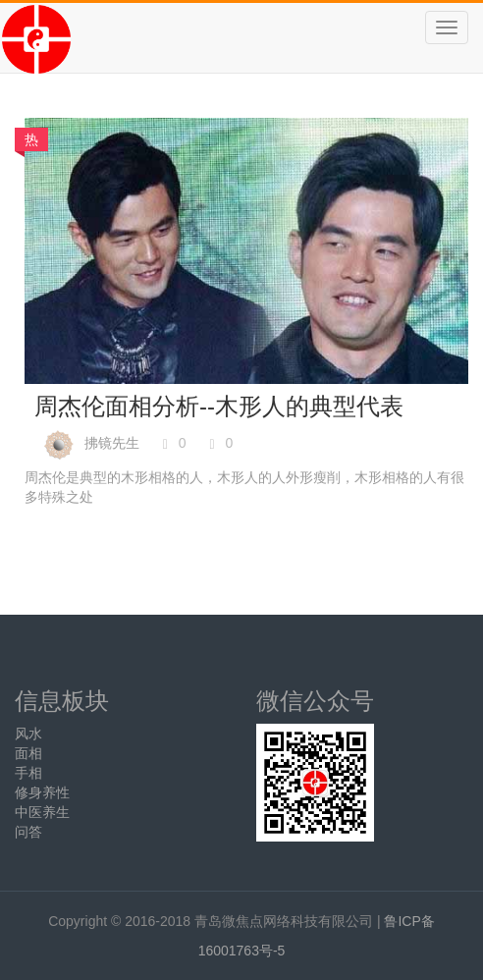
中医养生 (42, 812)
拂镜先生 (112, 443)
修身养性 (42, 792)
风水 (28, 734)
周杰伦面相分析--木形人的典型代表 (219, 406)
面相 (28, 753)
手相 (28, 773)
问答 (28, 832)
